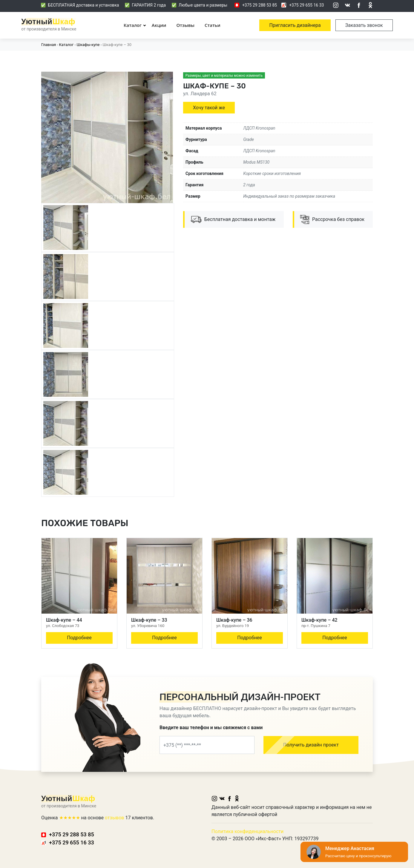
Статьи (213, 25)
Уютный (48, 22)
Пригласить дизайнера (295, 25)
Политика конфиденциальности (247, 831)
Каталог (133, 25)
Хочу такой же (209, 108)
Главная (49, 45)
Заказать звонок (364, 25)
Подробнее (79, 638)
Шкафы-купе (88, 45)
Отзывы (185, 25)
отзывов (115, 818)
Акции (159, 25)
